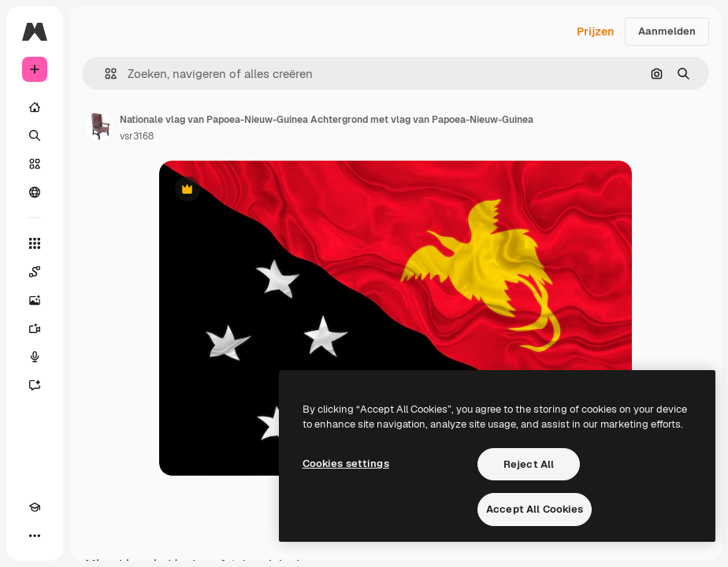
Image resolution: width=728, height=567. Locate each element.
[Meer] (35, 535)
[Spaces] (35, 272)
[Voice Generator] (35, 357)
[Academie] (35, 507)
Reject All (529, 464)
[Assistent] (35, 385)
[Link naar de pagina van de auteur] (99, 126)
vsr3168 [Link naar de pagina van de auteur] (137, 136)
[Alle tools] (35, 243)
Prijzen (595, 31)
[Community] (35, 192)
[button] (104, 74)
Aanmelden (667, 31)
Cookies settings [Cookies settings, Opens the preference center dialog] (346, 463)
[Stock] (35, 164)
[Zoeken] (35, 135)
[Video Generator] (35, 328)
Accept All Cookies (535, 509)
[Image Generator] (35, 300)
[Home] (35, 107)
